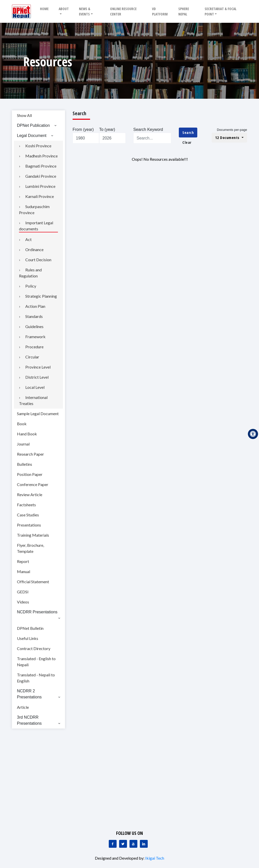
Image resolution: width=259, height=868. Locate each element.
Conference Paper (33, 484)
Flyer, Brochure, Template (30, 548)
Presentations (29, 525)
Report (23, 561)
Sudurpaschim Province (34, 209)
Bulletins (25, 464)
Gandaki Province (41, 176)
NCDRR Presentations (37, 612)
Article (23, 707)
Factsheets (26, 505)
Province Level (38, 367)
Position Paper (30, 474)
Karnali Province (40, 196)
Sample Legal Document (38, 413)
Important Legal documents (36, 226)
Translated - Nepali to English (36, 678)
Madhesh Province (41, 156)
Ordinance (34, 249)
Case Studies (28, 515)
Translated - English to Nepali (36, 662)
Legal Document (32, 136)
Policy (31, 286)
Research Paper (30, 454)
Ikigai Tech (155, 858)
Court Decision (38, 260)
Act (28, 239)
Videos (23, 602)
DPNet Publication (33, 125)
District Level (37, 377)
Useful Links (28, 638)
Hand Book (27, 434)
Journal (23, 444)
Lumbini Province (40, 186)
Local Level (35, 387)
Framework (35, 337)
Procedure (34, 347)
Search (188, 132)
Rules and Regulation (30, 273)
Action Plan (35, 306)
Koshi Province (38, 146)
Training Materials (33, 535)
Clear (187, 142)
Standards (34, 316)
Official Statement (33, 582)
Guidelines (34, 326)
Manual (24, 571)
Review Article (30, 494)
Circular (32, 357)
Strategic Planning (41, 296)
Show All (24, 115)
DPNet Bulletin (30, 628)
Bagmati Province (41, 166)
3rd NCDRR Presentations (29, 720)
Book (22, 424)
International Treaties (33, 400)
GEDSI (23, 592)
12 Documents (228, 137)
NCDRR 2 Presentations (29, 694)
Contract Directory (34, 648)
